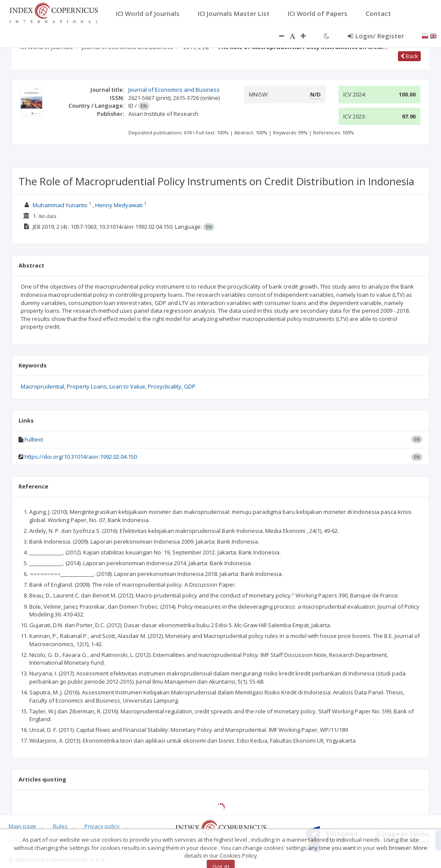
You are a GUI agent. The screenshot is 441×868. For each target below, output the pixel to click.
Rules (60, 826)
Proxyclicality (165, 386)
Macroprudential (42, 386)
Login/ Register (376, 36)
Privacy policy (102, 826)
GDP (190, 386)
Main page (22, 826)
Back (409, 56)
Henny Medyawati (119, 205)
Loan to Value (127, 386)
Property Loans (87, 386)
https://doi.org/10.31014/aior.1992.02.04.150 (81, 457)
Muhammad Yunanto (60, 205)
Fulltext (34, 439)
